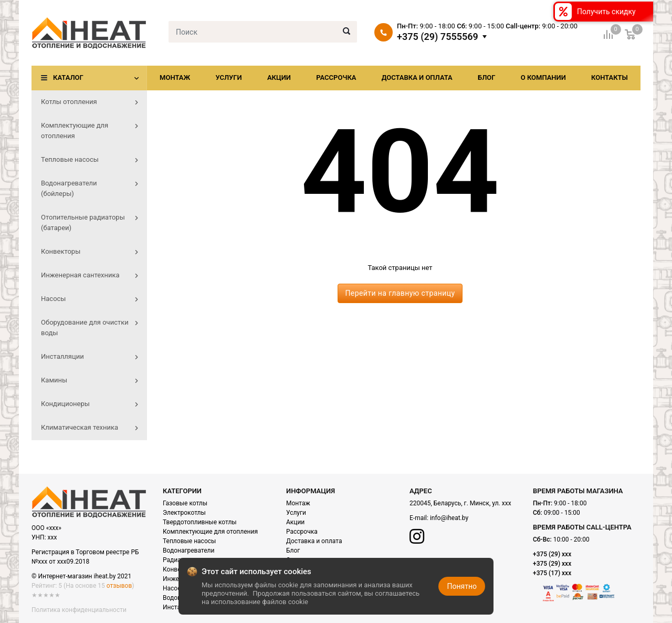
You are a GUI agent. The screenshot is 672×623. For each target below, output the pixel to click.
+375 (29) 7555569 (438, 37)
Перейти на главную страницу (400, 293)
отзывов (119, 586)
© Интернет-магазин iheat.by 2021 (81, 576)
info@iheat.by (449, 518)
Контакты (610, 77)
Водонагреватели (188, 551)
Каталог (68, 77)
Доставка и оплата (417, 77)
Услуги (228, 77)
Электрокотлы (184, 513)
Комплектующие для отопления (210, 532)
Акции (279, 77)
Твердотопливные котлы (200, 522)
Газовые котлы (185, 503)
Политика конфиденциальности (79, 610)
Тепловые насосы (189, 541)
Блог (487, 77)
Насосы (174, 588)
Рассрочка (336, 77)
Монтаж (175, 77)
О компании (543, 77)
